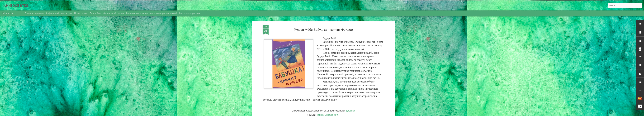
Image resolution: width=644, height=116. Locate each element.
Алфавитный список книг (59, 13)
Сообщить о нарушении (362, 114)
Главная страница (34, 13)
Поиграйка (95, 13)
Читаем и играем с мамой (163, 13)
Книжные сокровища (137, 13)
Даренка (350, 27)
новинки (321, 32)
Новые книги (81, 13)
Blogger (348, 114)
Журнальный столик (113, 13)
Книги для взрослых (190, 13)
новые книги (333, 32)
